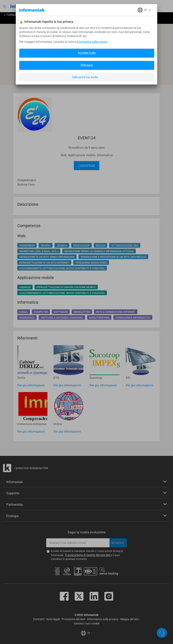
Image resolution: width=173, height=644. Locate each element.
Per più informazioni (31, 385)
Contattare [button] (87, 166)
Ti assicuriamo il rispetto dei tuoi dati (88, 555)
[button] (5, 6)
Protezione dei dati (73, 619)
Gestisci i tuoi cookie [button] (87, 623)
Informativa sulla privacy (103, 619)
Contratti (39, 619)
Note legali (53, 619)
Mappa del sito (130, 619)
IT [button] (90, 633)
